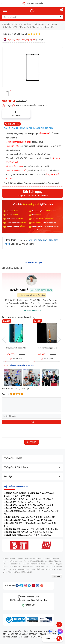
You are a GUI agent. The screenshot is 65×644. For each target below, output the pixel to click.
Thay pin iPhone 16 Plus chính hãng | (38, 558)
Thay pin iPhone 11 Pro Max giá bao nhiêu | (39, 564)
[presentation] (23, 431)
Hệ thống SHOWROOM (16, 487)
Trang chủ (6, 24)
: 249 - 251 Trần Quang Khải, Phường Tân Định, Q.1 (30, 499)
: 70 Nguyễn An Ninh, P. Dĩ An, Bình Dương (28, 535)
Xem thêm (57, 576)
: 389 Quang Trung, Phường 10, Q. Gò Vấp (29, 520)
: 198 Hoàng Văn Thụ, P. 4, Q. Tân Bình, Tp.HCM (30, 517)
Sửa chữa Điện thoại (23, 24)
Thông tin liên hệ (32, 458)
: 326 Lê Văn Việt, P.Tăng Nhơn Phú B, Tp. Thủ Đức (32, 529)
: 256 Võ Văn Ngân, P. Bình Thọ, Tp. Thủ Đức (29, 532)
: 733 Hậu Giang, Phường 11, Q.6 (23, 502)
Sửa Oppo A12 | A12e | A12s (17, 27)
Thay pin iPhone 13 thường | (14, 558)
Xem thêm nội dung (31, 263)
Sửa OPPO (39, 24)
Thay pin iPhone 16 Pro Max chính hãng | (39, 561)
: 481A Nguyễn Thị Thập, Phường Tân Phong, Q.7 (30, 505)
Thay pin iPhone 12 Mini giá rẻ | (29, 569)
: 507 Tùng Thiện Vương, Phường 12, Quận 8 (28, 508)
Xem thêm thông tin (31, 311)
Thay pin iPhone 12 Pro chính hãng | (36, 567)
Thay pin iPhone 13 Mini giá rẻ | (20, 572)
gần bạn (25, 40)
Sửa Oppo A (52, 24)
